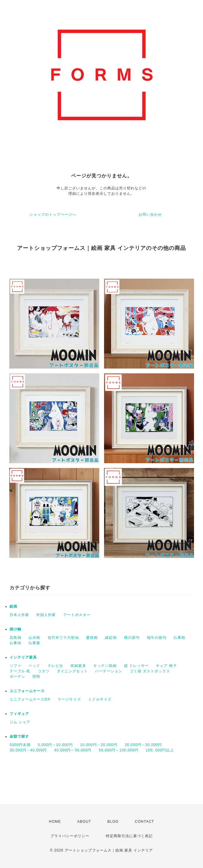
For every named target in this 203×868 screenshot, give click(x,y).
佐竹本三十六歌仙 (63, 638)
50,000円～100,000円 (119, 750)
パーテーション (109, 671)
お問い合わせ (150, 215)
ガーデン (17, 677)
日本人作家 (19, 615)
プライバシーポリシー (70, 836)
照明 (36, 677)
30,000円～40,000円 (28, 750)
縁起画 (111, 638)
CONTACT (145, 822)
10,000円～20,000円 (99, 745)
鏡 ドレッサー (136, 666)
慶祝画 (92, 638)
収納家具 (78, 666)
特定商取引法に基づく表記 (129, 836)
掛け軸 (15, 629)
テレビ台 (55, 666)
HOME (55, 822)
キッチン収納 (105, 666)
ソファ (15, 666)
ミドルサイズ (100, 699)
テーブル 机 (20, 671)
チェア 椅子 (166, 666)
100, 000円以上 (160, 750)
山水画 (34, 638)
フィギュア (19, 714)
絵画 (13, 606)
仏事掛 (15, 643)
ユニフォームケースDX (30, 699)
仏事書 (34, 643)
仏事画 (179, 638)
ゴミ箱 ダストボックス (150, 671)
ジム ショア (20, 722)
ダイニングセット (72, 671)
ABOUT (84, 822)
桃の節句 (132, 638)
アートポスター (77, 615)
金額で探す (19, 736)
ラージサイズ (69, 699)
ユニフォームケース (27, 691)
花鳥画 (15, 638)
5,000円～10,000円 (55, 745)
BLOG (113, 822)
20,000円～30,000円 (143, 745)
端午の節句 (157, 638)
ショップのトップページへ (53, 215)
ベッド (34, 666)
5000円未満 (20, 745)
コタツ (44, 671)
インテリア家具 (23, 657)
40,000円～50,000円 (73, 750)
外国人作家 (46, 615)
